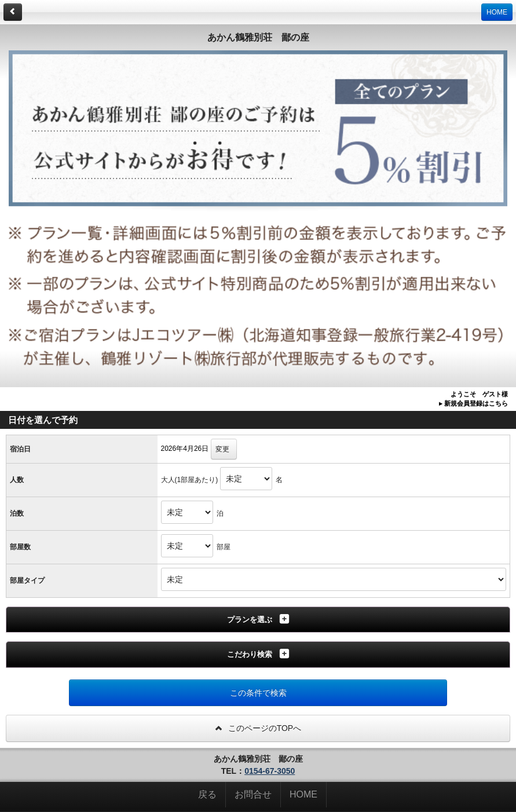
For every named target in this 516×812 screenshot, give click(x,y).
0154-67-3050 (270, 771)
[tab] (258, 620)
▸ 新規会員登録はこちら (473, 403)
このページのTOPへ (258, 728)
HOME (497, 12)
